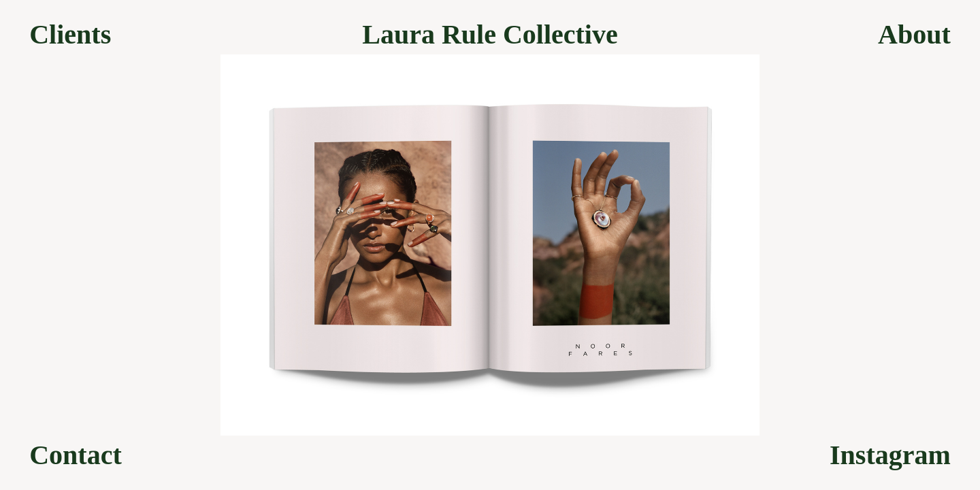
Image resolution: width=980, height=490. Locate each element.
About (914, 35)
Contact (76, 455)
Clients (70, 35)
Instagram (890, 455)
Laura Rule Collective (490, 35)
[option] (490, 245)
